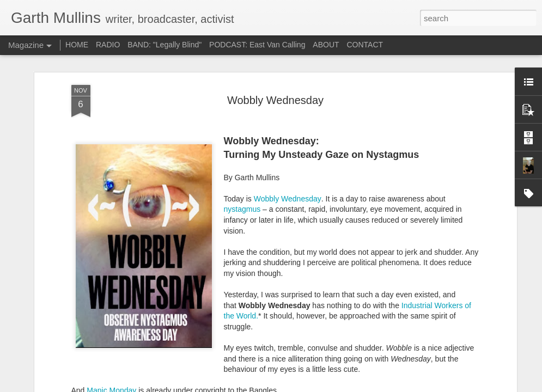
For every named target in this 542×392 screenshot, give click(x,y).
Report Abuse (422, 386)
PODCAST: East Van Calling (257, 45)
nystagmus (242, 96)
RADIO (108, 45)
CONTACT (365, 45)
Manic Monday (111, 277)
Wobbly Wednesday (288, 85)
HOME (77, 45)
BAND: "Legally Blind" (165, 45)
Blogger (390, 386)
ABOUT (326, 45)
